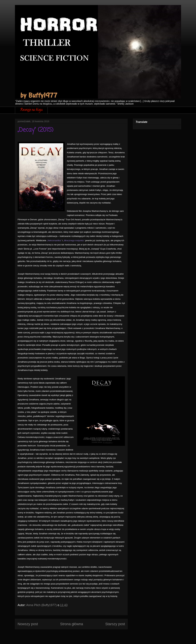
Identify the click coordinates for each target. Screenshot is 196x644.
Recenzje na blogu (31, 110)
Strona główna (72, 624)
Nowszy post (28, 624)
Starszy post (115, 624)
